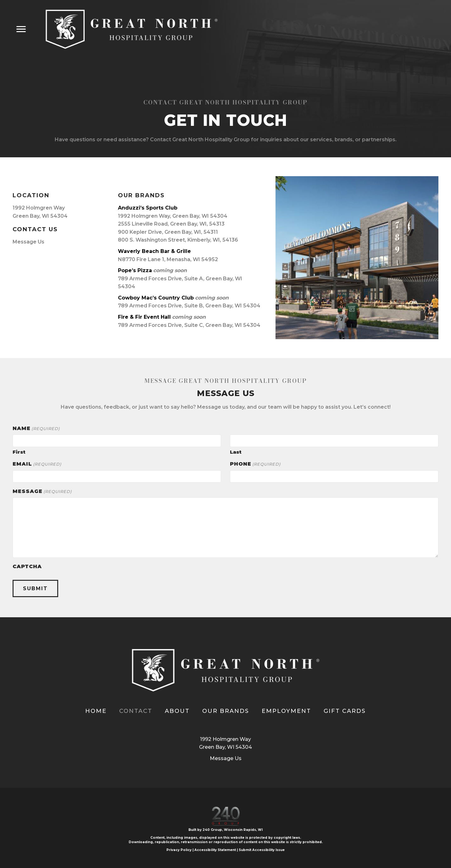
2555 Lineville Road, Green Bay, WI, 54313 (171, 224)
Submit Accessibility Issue (262, 850)
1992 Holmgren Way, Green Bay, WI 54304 (173, 216)
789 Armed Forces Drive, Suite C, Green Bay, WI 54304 (189, 325)
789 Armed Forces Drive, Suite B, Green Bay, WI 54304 (189, 306)
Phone (255, 464)
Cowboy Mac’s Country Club (156, 298)
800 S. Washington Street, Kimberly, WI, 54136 (178, 240)
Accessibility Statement (215, 850)
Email (37, 464)
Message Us (28, 242)
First (19, 452)
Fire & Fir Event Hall (144, 317)
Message (42, 491)
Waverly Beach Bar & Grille (154, 251)
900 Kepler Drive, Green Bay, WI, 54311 (168, 232)
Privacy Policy (179, 850)
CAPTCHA (27, 566)
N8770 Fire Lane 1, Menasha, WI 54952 (168, 259)
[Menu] (21, 29)
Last (236, 452)
